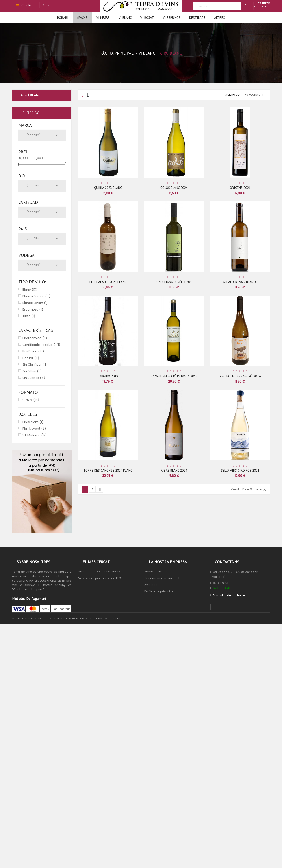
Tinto (29, 316)
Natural (31, 358)
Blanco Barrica (36, 296)
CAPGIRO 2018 (108, 376)
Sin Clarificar (35, 365)
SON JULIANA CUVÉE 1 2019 (174, 282)
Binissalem (33, 422)
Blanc (30, 290)
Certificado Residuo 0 (41, 345)
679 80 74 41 (222, 588)
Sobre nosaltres (156, 571)
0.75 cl (31, 400)
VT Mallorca (35, 435)
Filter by (31, 113)
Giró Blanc (31, 95)
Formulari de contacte (229, 595)
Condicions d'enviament (162, 578)
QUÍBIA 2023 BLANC (108, 188)
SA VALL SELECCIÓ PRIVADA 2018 (174, 376)
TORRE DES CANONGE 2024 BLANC (108, 470)
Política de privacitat (159, 591)
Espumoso (33, 309)
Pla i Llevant (34, 429)
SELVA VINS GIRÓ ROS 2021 (240, 470)
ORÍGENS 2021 (240, 188)
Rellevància (254, 95)
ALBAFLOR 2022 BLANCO (240, 282)
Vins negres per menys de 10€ (100, 571)
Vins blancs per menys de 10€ (100, 578)
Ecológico (33, 351)
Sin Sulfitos (34, 378)
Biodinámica (35, 338)
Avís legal (151, 585)
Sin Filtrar (32, 371)
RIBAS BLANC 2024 (174, 470)
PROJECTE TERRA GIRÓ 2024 (240, 376)
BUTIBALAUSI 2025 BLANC (108, 282)
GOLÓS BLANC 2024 (174, 188)
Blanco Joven (35, 303)
